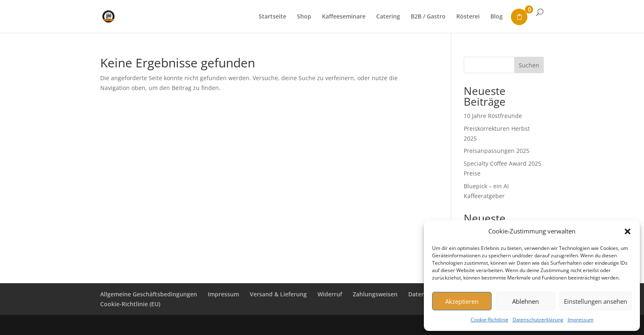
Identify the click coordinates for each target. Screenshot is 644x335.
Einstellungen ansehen (596, 301)
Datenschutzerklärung (538, 320)
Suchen (529, 65)
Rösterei (468, 17)
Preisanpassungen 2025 (497, 151)
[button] (628, 231)
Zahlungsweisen (375, 294)
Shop (304, 17)
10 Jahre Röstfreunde (493, 116)
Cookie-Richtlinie (490, 320)
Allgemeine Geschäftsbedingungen (149, 294)
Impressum (581, 320)
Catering (388, 17)
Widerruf (330, 294)
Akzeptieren (462, 301)
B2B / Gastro (428, 17)
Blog (497, 17)
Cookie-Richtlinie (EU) (130, 304)
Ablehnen (526, 301)
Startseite (273, 17)
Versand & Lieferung (278, 294)
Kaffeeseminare (344, 17)
